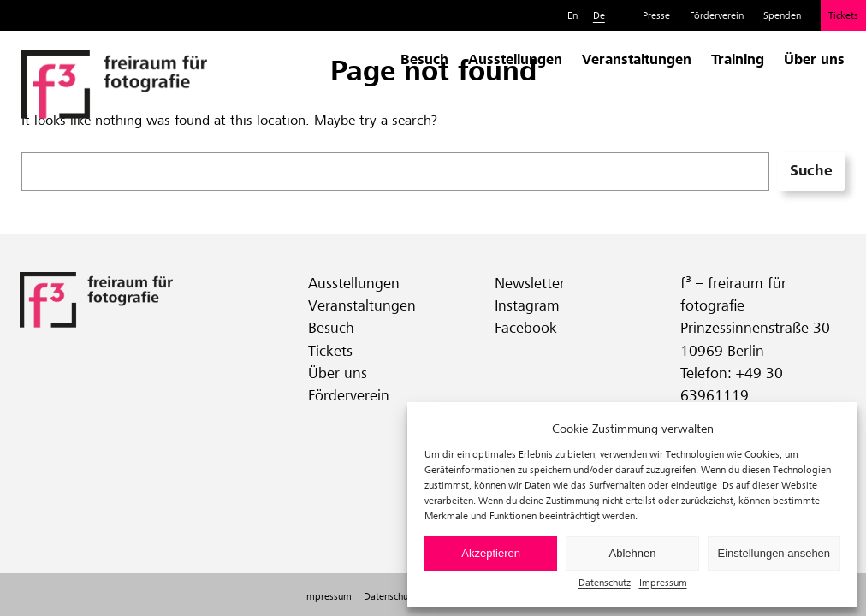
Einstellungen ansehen (774, 553)
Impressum (663, 582)
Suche (811, 170)
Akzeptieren (491, 553)
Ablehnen (633, 553)
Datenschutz (605, 582)
